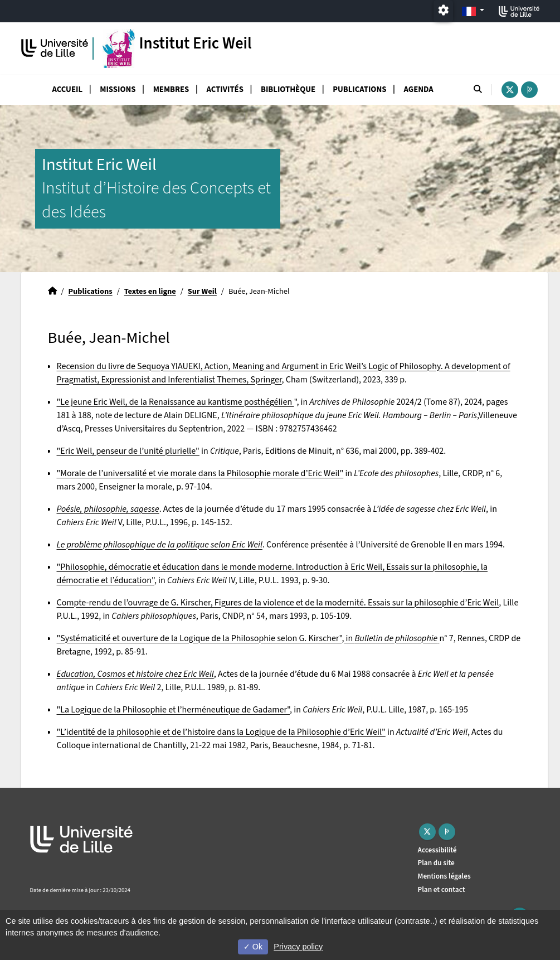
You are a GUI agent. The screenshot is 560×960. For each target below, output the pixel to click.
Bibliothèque (288, 89)
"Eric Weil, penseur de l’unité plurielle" (128, 451)
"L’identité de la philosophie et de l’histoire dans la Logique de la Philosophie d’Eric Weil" (221, 732)
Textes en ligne (150, 291)
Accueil (68, 89)
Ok (253, 947)
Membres (171, 89)
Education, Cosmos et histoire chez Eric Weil (135, 674)
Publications (359, 89)
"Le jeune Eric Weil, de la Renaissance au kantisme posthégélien (176, 402)
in (391, 638)
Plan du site (436, 863)
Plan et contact (442, 889)
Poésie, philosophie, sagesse (108, 509)
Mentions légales (444, 876)
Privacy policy (298, 947)
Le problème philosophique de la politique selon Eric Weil (160, 545)
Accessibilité (437, 850)
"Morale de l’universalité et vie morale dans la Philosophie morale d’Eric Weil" (200, 473)
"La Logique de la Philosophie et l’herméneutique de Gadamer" (174, 710)
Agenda (419, 89)
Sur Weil (202, 291)
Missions (118, 89)
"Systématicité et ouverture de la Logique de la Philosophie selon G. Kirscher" (199, 638)
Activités (225, 89)
